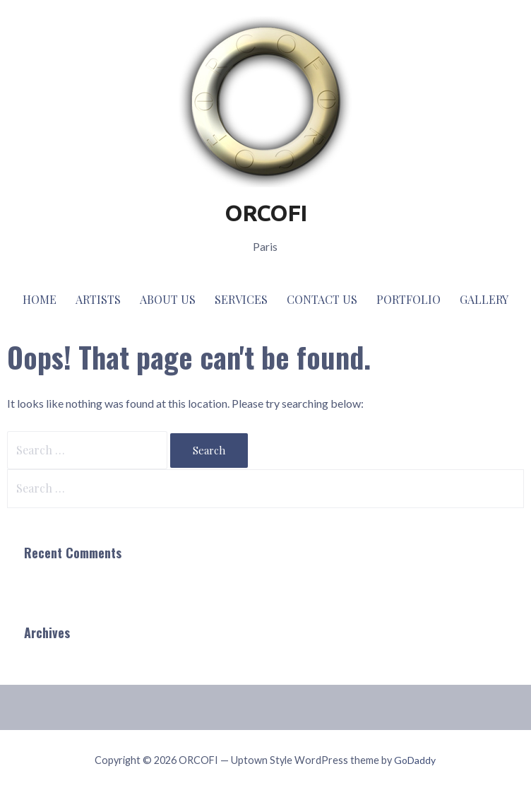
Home (40, 299)
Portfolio (408, 299)
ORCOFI (265, 213)
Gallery (484, 299)
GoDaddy (415, 760)
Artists (98, 299)
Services (241, 299)
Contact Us (322, 299)
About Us (168, 299)
